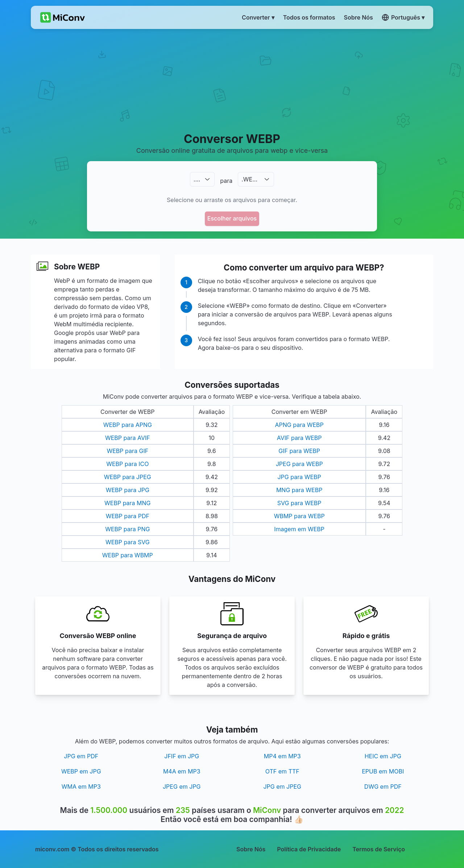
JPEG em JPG (182, 787)
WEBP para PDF (128, 516)
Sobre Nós (251, 849)
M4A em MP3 (182, 771)
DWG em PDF (383, 787)
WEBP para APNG (128, 425)
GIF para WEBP (299, 451)
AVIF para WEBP (299, 438)
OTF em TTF (282, 771)
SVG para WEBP (299, 503)
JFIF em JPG (182, 756)
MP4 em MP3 (282, 756)
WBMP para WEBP (299, 516)
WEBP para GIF (127, 451)
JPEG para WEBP (299, 464)
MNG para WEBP (299, 490)
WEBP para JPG (128, 490)
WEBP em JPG (81, 771)
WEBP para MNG (127, 503)
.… (197, 179)
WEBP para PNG (127, 529)
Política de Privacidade (309, 849)
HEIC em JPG (383, 756)
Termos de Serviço (379, 849)
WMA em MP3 (81, 787)
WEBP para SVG (128, 542)
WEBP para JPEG (128, 477)
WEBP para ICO (127, 464)
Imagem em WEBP (299, 529)
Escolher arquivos (232, 218)
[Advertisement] (232, 80)
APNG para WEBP (299, 425)
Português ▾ (403, 17)
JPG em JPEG (282, 787)
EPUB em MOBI (383, 771)
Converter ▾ (258, 17)
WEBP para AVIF (128, 438)
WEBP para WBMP (128, 555)
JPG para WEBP (299, 477)
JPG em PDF (81, 756)
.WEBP (251, 179)
